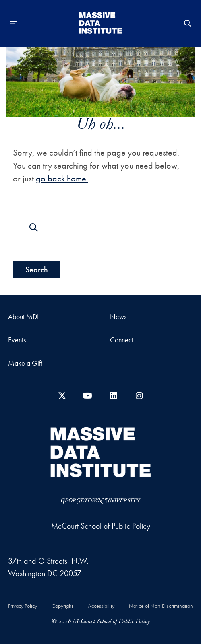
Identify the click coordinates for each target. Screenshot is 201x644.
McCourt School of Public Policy (101, 526)
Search (37, 270)
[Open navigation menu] (13, 23)
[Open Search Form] (188, 23)
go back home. (62, 178)
